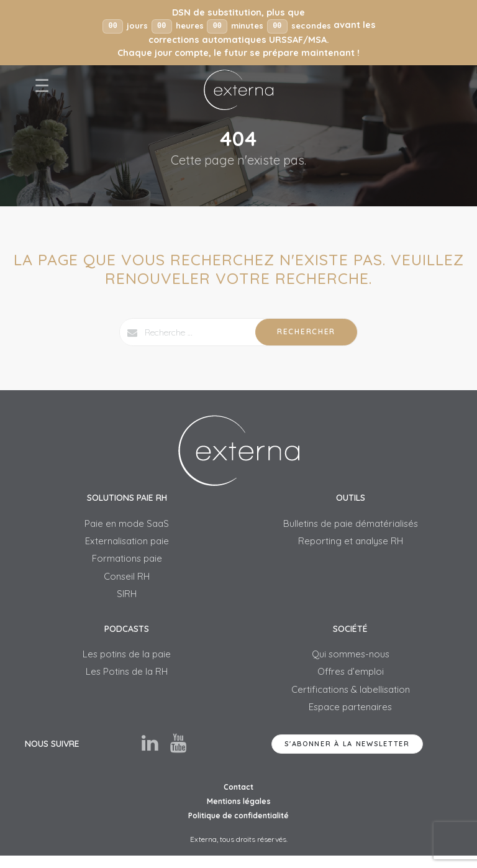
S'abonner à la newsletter (347, 756)
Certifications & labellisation (351, 700)
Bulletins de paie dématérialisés (351, 525)
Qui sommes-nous (350, 662)
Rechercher (306, 332)
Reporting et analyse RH (351, 544)
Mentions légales (239, 813)
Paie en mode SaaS (127, 525)
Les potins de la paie (127, 662)
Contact (238, 799)
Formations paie (127, 562)
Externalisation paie (127, 544)
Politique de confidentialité (238, 827)
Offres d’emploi (350, 680)
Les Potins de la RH (127, 680)
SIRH (127, 600)
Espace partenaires (351, 718)
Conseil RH (127, 582)
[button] (238, 33)
